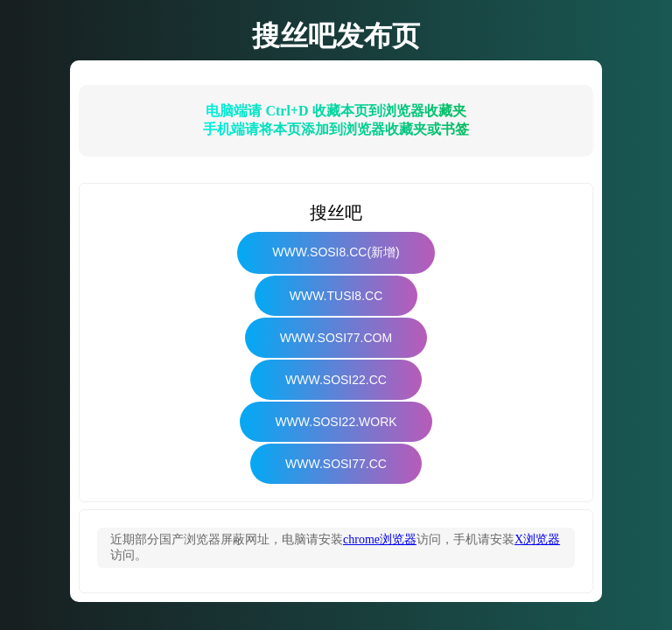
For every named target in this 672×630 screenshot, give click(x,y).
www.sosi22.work (336, 422)
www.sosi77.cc (336, 464)
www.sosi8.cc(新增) (336, 252)
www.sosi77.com (336, 338)
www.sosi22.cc (336, 380)
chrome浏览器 (380, 539)
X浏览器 (537, 539)
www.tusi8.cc (336, 296)
